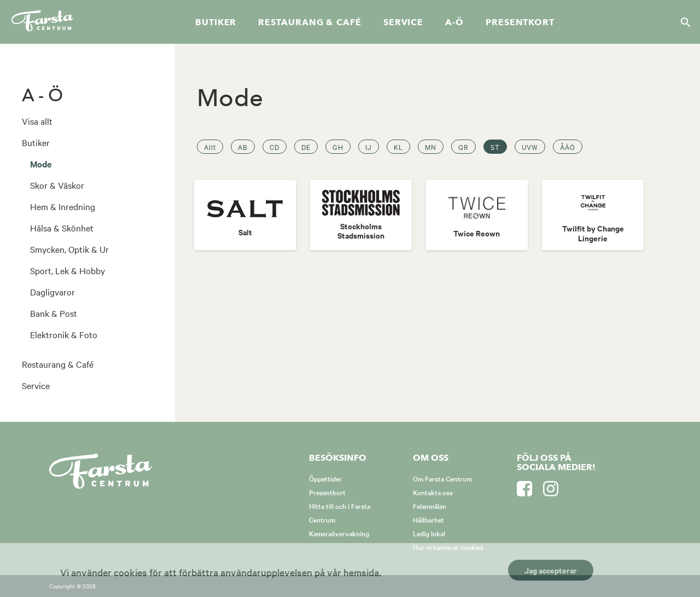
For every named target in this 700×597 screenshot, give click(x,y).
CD (275, 147)
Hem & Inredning (63, 206)
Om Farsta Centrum (442, 478)
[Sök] (682, 22)
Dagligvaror (52, 292)
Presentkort (520, 22)
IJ (369, 147)
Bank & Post (54, 313)
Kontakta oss (433, 492)
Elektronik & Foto (64, 334)
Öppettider (325, 478)
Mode (41, 164)
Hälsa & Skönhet (62, 228)
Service (403, 22)
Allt (210, 147)
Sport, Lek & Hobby (68, 270)
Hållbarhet (428, 519)
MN (431, 147)
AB (243, 147)
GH (338, 147)
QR (463, 147)
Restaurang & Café (58, 364)
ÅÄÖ (568, 147)
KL (398, 147)
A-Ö (454, 22)
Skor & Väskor (57, 185)
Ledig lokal (429, 533)
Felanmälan (430, 506)
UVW (530, 147)
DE (306, 147)
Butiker (216, 22)
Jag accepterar (551, 570)
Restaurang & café (310, 22)
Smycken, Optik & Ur (69, 249)
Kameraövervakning (339, 533)
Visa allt (37, 121)
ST (495, 147)
